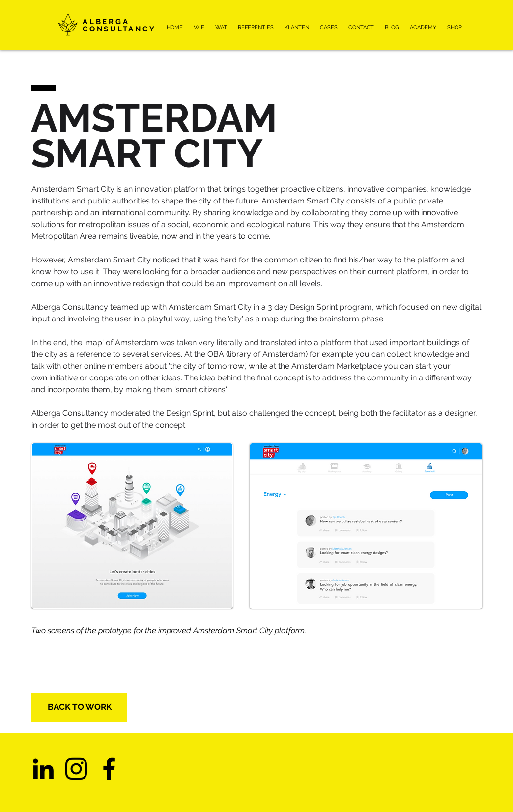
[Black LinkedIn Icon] (43, 769)
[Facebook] (109, 769)
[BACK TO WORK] (79, 707)
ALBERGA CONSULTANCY (119, 25)
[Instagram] (76, 769)
